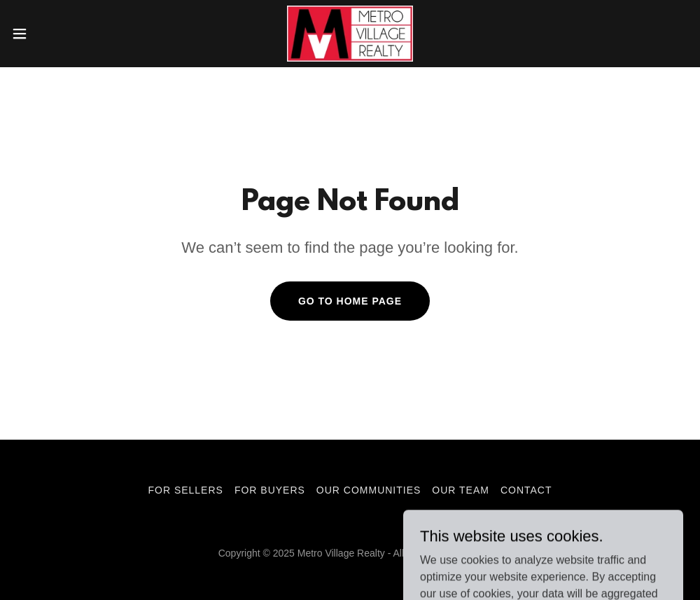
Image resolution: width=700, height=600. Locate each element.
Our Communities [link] (369, 490)
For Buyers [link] (270, 490)
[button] (57, 34)
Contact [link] (526, 490)
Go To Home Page (350, 301)
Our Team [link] (461, 490)
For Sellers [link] (185, 490)
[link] (350, 34)
